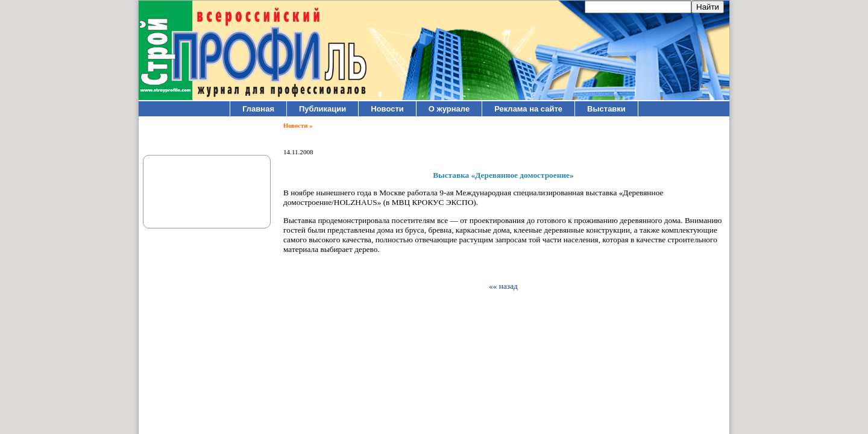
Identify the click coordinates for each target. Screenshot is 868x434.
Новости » (298, 126)
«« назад (503, 286)
